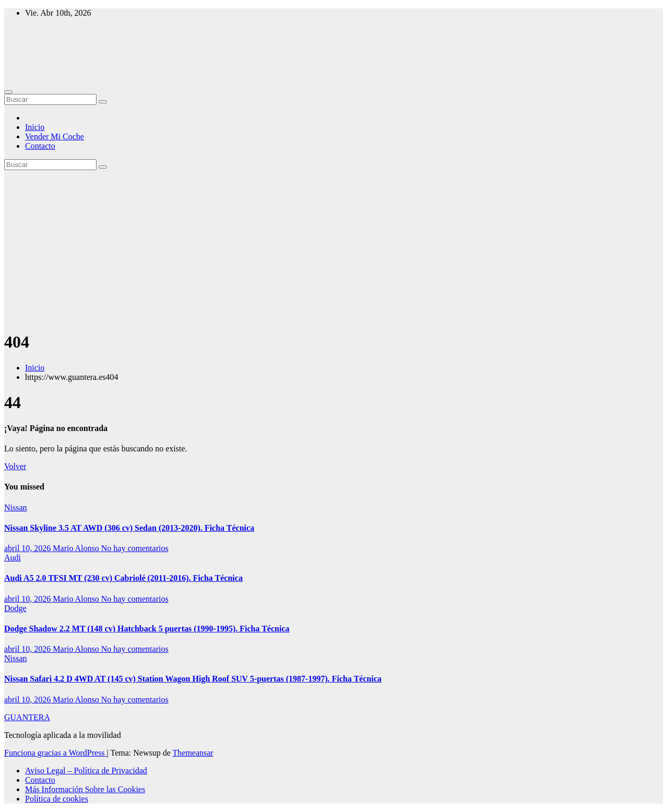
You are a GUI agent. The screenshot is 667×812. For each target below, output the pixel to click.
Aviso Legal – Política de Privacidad (86, 771)
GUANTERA (27, 717)
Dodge (15, 608)
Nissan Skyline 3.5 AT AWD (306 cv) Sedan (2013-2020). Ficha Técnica (129, 528)
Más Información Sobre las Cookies (85, 789)
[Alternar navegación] (8, 92)
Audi (13, 558)
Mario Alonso (77, 548)
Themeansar (193, 753)
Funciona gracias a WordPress (56, 753)
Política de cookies (57, 799)
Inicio (35, 127)
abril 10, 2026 (28, 548)
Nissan (16, 508)
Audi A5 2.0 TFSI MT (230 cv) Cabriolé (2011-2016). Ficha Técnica (123, 578)
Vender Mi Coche (55, 136)
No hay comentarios (135, 548)
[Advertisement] (333, 248)
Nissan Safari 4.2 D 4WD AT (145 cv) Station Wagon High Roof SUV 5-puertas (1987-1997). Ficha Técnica (193, 679)
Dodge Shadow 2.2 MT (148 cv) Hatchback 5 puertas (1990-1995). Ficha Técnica (147, 629)
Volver (15, 466)
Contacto (40, 146)
